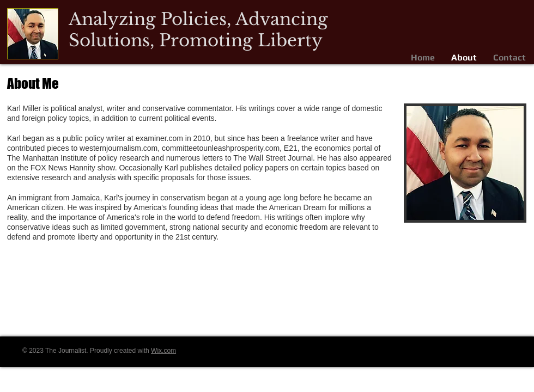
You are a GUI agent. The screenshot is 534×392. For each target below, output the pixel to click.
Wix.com (163, 351)
